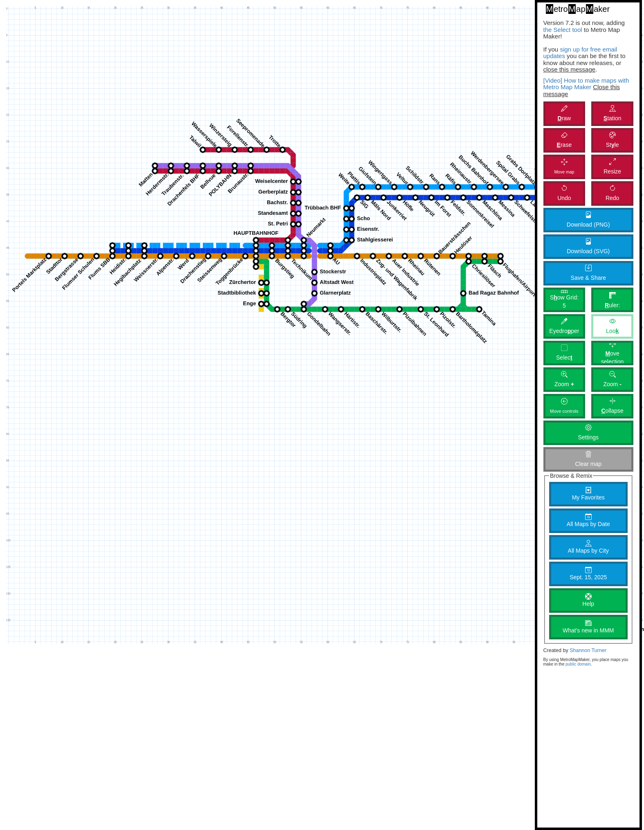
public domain (578, 664)
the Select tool (563, 30)
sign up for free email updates (580, 53)
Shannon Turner (588, 650)
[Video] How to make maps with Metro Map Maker (586, 84)
